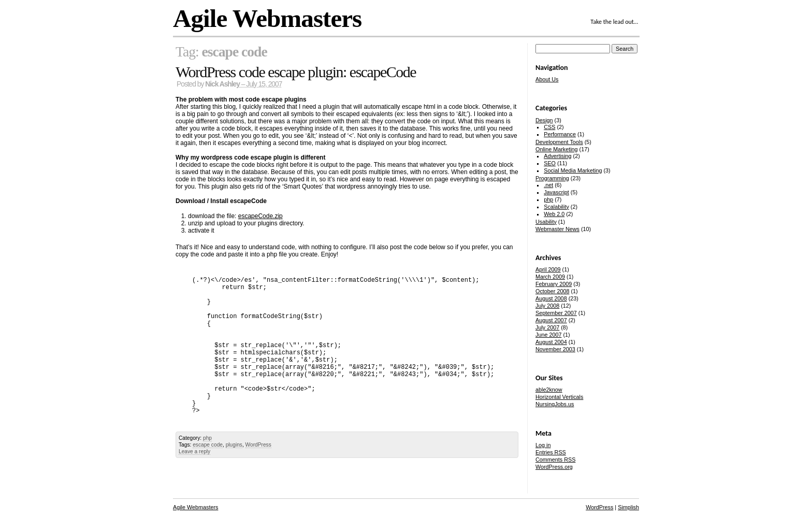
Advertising (557, 156)
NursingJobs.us (555, 404)
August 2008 (551, 298)
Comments (555, 460)
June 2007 (548, 335)
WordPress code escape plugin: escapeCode (296, 72)
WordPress (258, 445)
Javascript (556, 192)
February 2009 (554, 284)
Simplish (628, 507)
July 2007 (547, 327)
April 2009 (548, 269)
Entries (551, 452)
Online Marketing (557, 149)
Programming (552, 178)
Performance (560, 134)
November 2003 (555, 349)
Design (544, 120)
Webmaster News (557, 229)
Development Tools (559, 142)
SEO (550, 163)
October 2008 (552, 291)
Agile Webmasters (267, 18)
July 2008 (547, 306)
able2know (549, 390)
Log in (543, 445)
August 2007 (551, 320)
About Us (547, 79)
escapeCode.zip (260, 216)
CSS (549, 127)
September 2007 (556, 313)
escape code (208, 445)
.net (548, 185)
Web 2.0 (554, 214)
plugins (234, 445)
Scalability (556, 207)
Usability (546, 222)
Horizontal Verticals (559, 397)
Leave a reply (194, 451)
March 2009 (550, 277)
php (207, 438)
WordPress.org (554, 467)
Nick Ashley (222, 84)
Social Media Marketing (573, 170)
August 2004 (551, 342)
